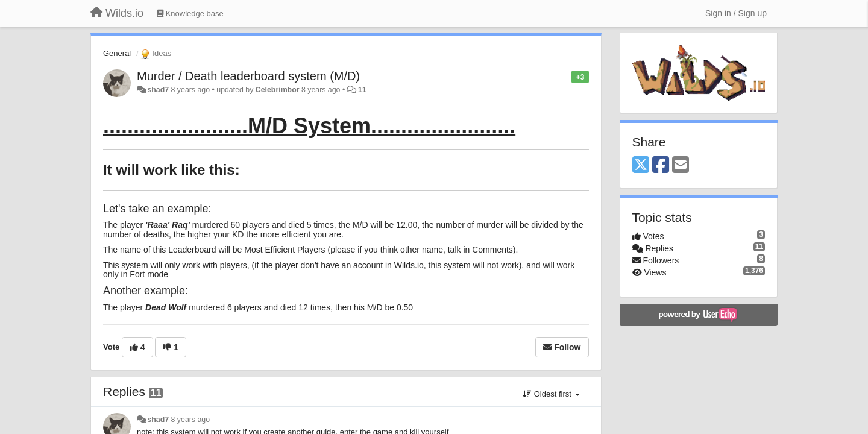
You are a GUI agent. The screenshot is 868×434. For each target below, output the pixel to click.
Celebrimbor (278, 90)
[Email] (681, 165)
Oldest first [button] (551, 394)
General (117, 53)
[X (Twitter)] (641, 165)
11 (362, 90)
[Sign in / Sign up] (736, 13)
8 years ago (191, 420)
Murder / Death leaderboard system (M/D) (248, 76)
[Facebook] (661, 165)
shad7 (158, 90)
